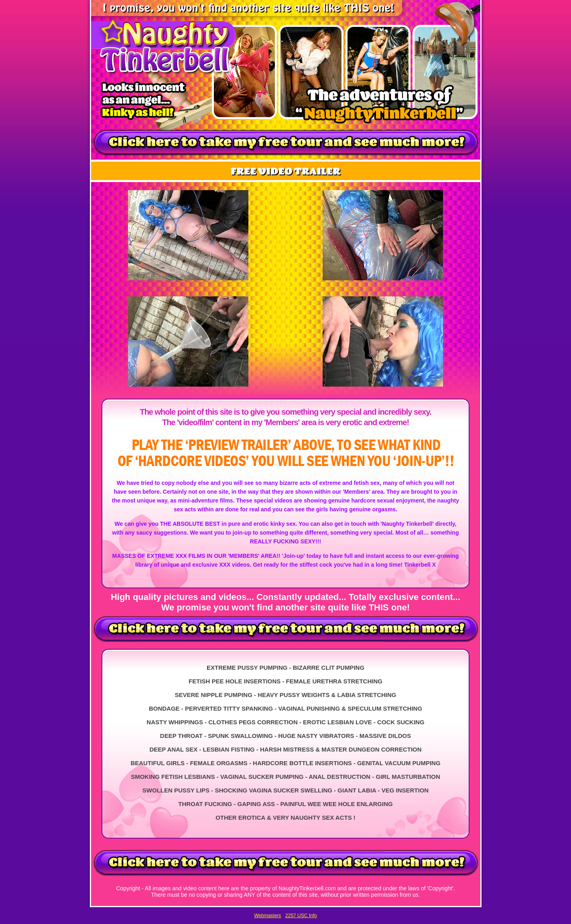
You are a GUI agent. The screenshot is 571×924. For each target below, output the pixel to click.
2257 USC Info (301, 916)
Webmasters (267, 916)
